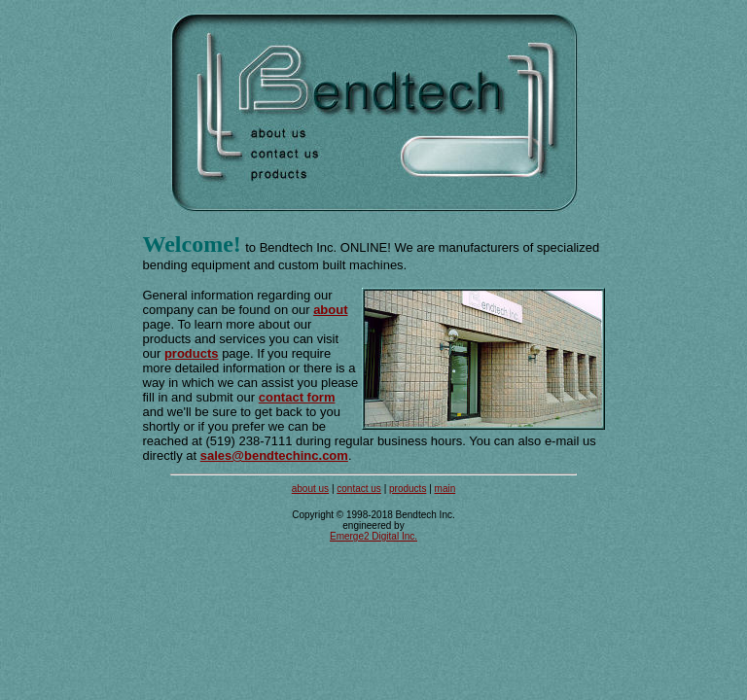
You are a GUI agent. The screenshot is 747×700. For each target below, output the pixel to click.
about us (310, 489)
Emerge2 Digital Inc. (373, 536)
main (445, 489)
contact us (359, 489)
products (408, 489)
